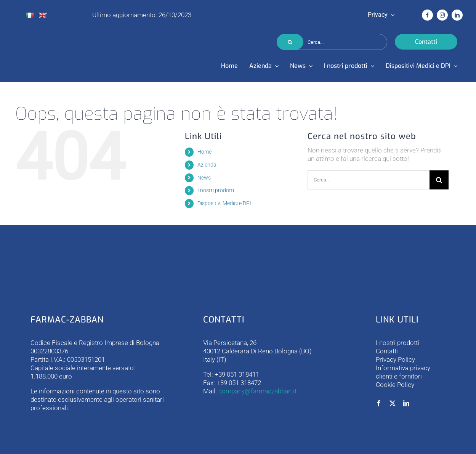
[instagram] (442, 15)
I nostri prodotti (216, 190)
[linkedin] (457, 15)
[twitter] (393, 403)
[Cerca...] (332, 42)
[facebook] (427, 15)
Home (204, 152)
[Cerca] (290, 42)
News (204, 178)
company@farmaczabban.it (257, 391)
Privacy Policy (395, 359)
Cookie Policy (395, 385)
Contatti (387, 351)
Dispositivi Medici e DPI (224, 203)
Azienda (207, 165)
